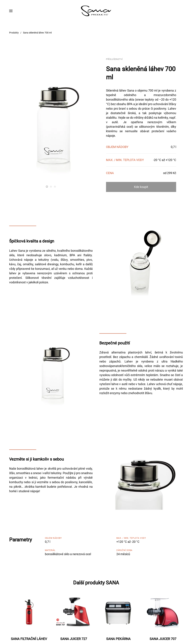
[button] (11, 11)
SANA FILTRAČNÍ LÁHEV (29, 639)
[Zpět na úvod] (96, 11)
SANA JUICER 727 (74, 639)
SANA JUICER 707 (163, 639)
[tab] (47, 187)
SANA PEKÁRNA (118, 639)
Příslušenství (114, 59)
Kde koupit (141, 187)
